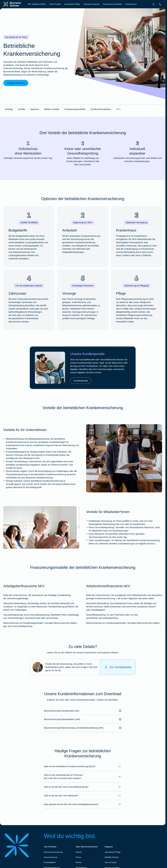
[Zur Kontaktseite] (118, 667)
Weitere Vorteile (52, 109)
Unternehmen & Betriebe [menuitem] (112, 4)
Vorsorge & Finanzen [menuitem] (91, 4)
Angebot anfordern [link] (16, 83)
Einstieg (9, 109)
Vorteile (21, 109)
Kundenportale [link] (81, 381)
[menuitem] (153, 4)
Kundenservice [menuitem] (131, 4)
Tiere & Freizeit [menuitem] (55, 4)
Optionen (35, 109)
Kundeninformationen (101, 109)
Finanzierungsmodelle (75, 109)
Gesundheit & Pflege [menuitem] (72, 4)
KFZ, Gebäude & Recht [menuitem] (37, 4)
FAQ (119, 109)
